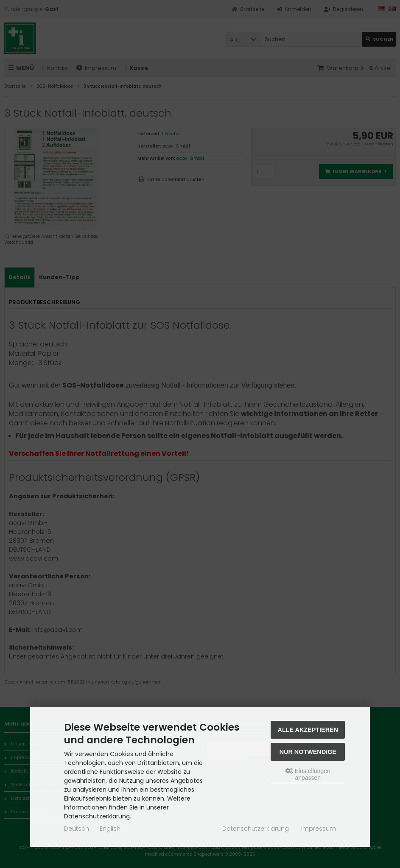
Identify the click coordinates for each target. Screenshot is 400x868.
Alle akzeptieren (308, 730)
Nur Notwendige (308, 752)
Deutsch (77, 829)
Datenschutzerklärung (256, 829)
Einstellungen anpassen (308, 774)
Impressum (319, 829)
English (110, 829)
